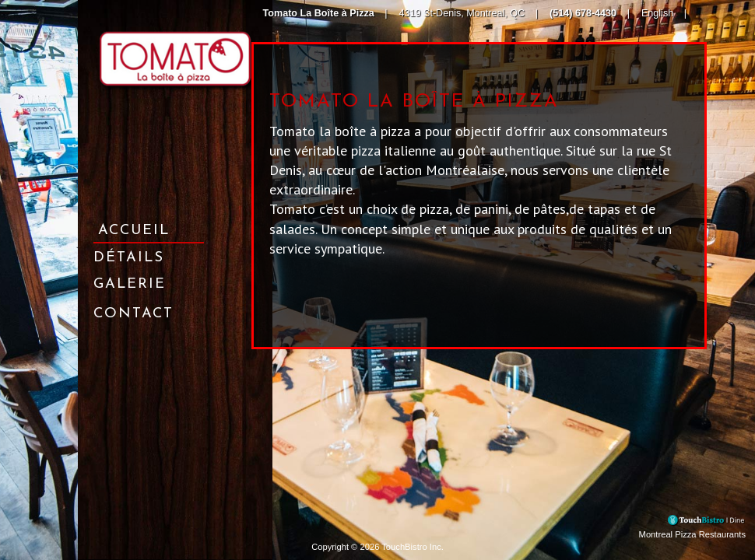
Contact (133, 314)
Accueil (134, 231)
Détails (129, 258)
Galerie (130, 284)
